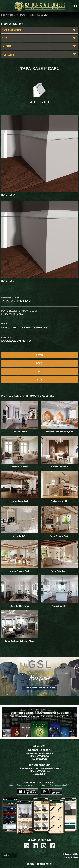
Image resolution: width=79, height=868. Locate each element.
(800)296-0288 (43, 771)
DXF (40, 371)
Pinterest (44, 846)
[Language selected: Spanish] (9, 856)
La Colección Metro (16, 341)
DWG (40, 363)
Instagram (27, 846)
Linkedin (35, 846)
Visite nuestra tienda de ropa (40, 688)
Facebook (52, 846)
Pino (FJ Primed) (12, 314)
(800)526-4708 (43, 756)
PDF (40, 379)
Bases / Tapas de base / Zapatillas (24, 328)
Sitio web (40, 864)
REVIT (40, 355)
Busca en (76, 6)
